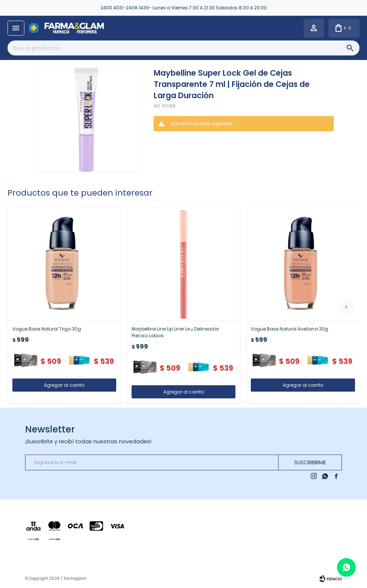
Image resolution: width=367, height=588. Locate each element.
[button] (346, 307)
